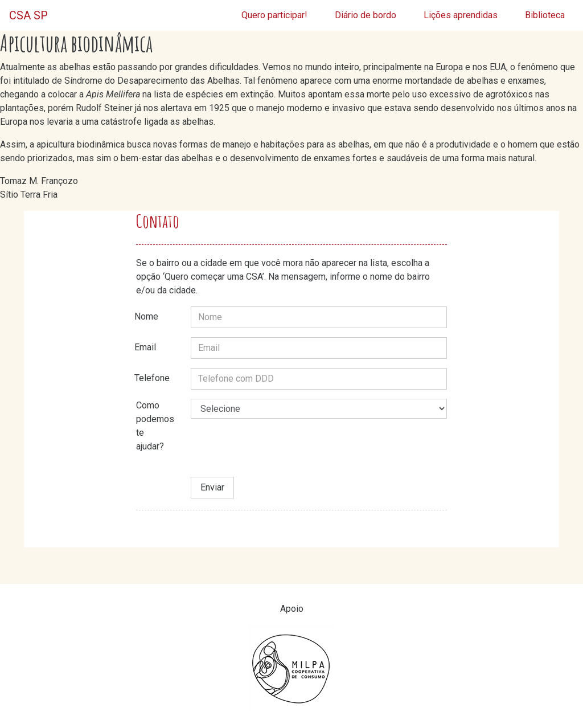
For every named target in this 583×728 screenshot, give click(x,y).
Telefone (152, 378)
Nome (146, 316)
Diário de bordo (366, 15)
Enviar (212, 487)
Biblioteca (545, 15)
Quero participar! (274, 15)
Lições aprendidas (461, 15)
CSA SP (28, 15)
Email (145, 347)
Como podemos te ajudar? (155, 426)
